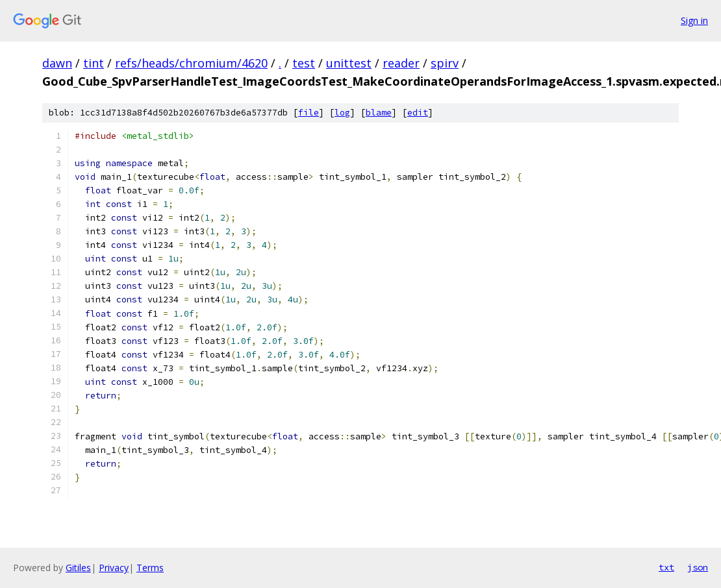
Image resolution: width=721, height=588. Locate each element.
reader (401, 63)
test (304, 63)
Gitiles (78, 568)
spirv (445, 63)
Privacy (114, 568)
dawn (57, 63)
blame (379, 113)
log (342, 113)
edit (418, 113)
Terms (150, 568)
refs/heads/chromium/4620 (191, 63)
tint (94, 63)
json (698, 567)
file (309, 113)
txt (666, 567)
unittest (349, 63)
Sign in (694, 20)
